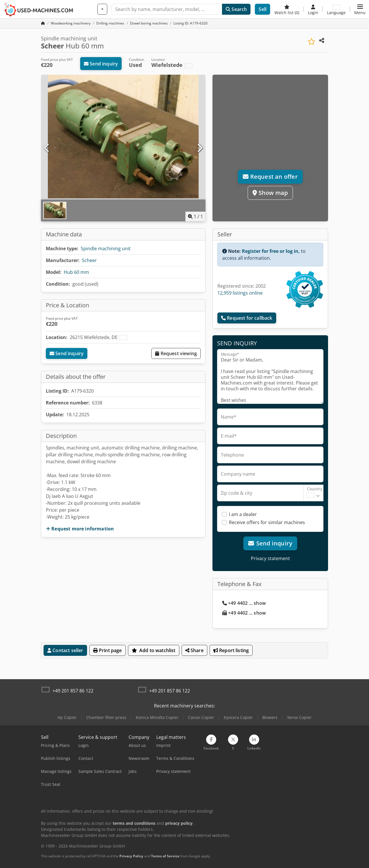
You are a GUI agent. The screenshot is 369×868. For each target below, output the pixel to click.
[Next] (199, 148)
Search (236, 9)
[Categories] (102, 9)
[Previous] (47, 148)
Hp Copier (67, 717)
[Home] (71, 23)
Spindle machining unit (106, 248)
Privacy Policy (131, 856)
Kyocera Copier (238, 717)
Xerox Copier (299, 717)
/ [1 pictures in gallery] (195, 216)
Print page (108, 650)
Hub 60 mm (76, 272)
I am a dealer (243, 514)
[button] (360, 9)
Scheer (89, 260)
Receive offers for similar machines (267, 522)
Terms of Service (165, 856)
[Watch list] (287, 9)
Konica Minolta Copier (157, 717)
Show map (270, 193)
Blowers (270, 717)
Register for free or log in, (271, 251)
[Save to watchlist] (311, 42)
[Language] (336, 9)
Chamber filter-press (106, 717)
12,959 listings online (240, 293)
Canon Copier (201, 717)
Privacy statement (270, 558)
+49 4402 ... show (244, 603)
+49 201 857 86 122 (73, 691)
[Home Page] (43, 23)
